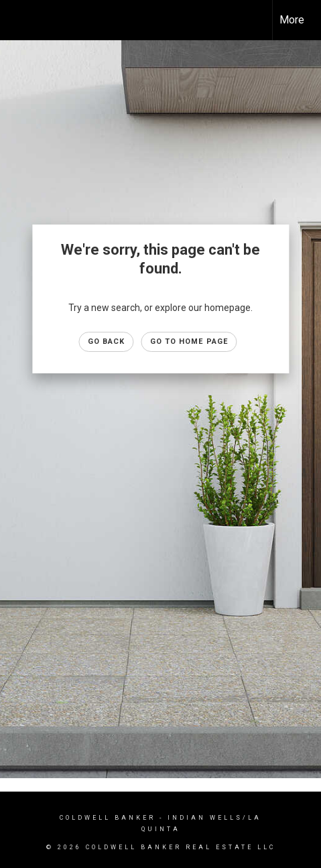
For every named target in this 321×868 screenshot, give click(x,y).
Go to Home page (189, 342)
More (292, 20)
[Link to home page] (22, 20)
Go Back (107, 342)
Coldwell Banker (108, 818)
